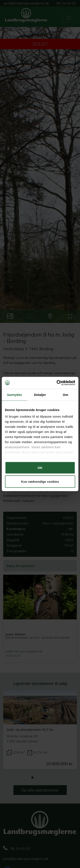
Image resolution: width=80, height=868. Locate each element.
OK (40, 468)
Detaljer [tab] (40, 395)
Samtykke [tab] (14, 395)
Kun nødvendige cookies (40, 482)
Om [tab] (66, 395)
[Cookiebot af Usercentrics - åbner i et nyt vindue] (57, 383)
